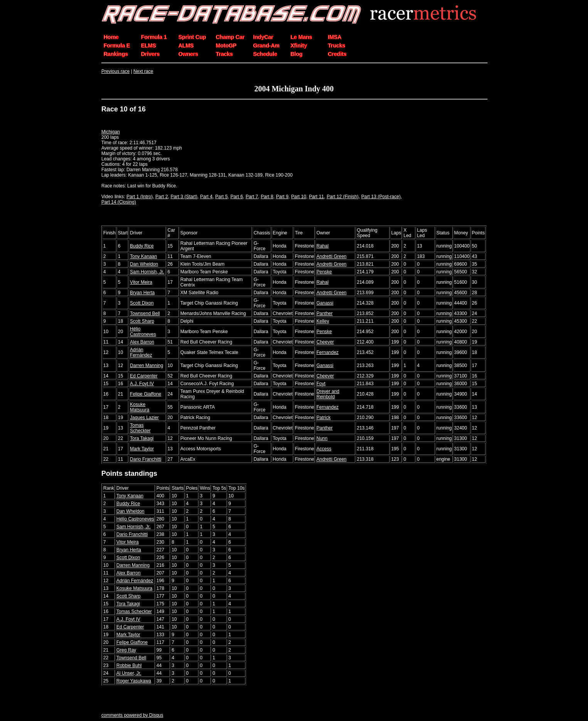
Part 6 (237, 197)
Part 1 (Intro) (139, 197)
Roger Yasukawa (134, 681)
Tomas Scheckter (140, 428)
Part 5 (222, 197)
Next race (143, 71)
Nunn (322, 438)
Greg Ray (126, 650)
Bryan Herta (142, 293)
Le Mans (301, 37)
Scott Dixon (142, 303)
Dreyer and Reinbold (328, 394)
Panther (324, 313)
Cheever (325, 342)
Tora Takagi (142, 438)
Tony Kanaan (143, 256)
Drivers (150, 54)
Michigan (111, 132)
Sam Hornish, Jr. (147, 272)
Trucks (337, 45)
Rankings (116, 54)
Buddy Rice (142, 246)
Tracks (224, 54)
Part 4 (206, 197)
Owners (188, 54)
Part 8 (267, 197)
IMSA (335, 37)
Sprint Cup (192, 37)
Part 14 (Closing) (119, 202)
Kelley (323, 321)
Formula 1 (154, 37)
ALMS (186, 45)
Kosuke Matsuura (139, 407)
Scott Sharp (142, 321)
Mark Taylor (142, 449)
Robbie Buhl (129, 665)
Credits (337, 54)
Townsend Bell (145, 313)
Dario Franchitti (145, 459)
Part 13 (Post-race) (381, 197)
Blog (297, 54)
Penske (324, 272)
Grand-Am (266, 45)
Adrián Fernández (141, 352)
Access (324, 449)
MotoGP (226, 45)
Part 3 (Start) (184, 197)
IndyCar (263, 37)
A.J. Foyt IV (142, 384)
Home (111, 37)
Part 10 (299, 197)
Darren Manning (146, 366)
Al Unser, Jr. (129, 673)
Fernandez (327, 352)
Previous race (115, 71)
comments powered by (132, 715)
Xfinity (299, 45)
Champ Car (230, 37)
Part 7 (252, 197)
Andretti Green (331, 256)
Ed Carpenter (144, 376)
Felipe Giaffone (145, 394)
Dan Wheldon (144, 264)
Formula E (117, 45)
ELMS (149, 45)
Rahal (322, 246)
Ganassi (325, 303)
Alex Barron (142, 342)
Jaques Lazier (144, 418)
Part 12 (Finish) (343, 197)
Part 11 (317, 197)
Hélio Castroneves (143, 332)
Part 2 (161, 197)
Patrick (323, 418)
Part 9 (282, 197)
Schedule (265, 54)
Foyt (321, 384)
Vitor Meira (141, 282)
